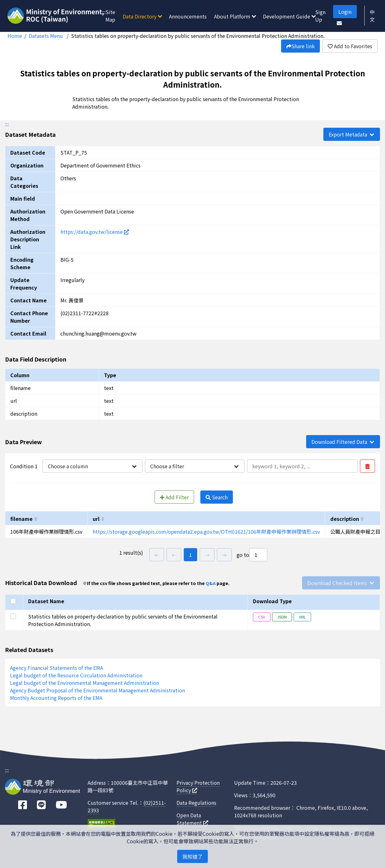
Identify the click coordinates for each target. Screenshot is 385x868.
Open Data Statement (192, 819)
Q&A (211, 583)
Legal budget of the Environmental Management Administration (85, 683)
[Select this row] (14, 616)
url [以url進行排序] (96, 519)
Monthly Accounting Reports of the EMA (56, 698)
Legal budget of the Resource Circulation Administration (76, 675)
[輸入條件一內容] (302, 466)
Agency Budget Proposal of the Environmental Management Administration (98, 690)
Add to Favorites (350, 46)
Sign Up (320, 16)
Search (217, 497)
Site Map (110, 16)
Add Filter (174, 497)
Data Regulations (196, 803)
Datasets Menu (46, 36)
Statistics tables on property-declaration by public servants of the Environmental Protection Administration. (198, 36)
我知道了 (192, 856)
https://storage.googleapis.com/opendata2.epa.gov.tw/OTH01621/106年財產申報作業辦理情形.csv (206, 532)
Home (15, 36)
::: (104, 12)
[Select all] (14, 601)
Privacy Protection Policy (198, 786)
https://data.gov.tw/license (95, 232)
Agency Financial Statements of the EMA (56, 668)
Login (345, 12)
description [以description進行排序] (345, 519)
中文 (372, 16)
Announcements (188, 16)
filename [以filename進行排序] (21, 519)
